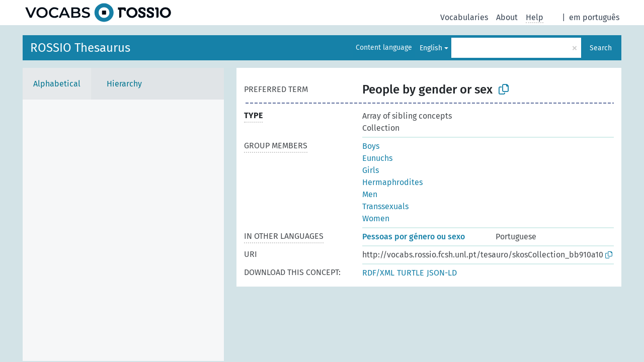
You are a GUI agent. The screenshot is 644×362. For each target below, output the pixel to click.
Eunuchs (377, 158)
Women (376, 218)
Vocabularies (464, 17)
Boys (371, 146)
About (507, 17)
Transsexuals (385, 206)
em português (594, 17)
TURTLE (411, 273)
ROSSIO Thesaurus (80, 48)
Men (370, 194)
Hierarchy (124, 84)
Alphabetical (57, 84)
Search (601, 48)
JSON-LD (442, 273)
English (431, 48)
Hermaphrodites (392, 182)
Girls (371, 170)
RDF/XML (378, 273)
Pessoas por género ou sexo (414, 237)
